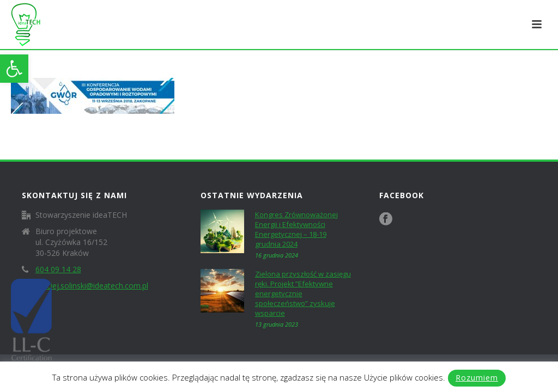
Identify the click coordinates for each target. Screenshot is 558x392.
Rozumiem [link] (477, 378)
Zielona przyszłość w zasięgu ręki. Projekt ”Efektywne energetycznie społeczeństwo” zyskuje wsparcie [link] (303, 293)
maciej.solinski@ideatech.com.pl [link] (92, 286)
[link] (14, 69)
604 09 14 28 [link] (58, 269)
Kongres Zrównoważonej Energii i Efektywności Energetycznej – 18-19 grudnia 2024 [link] (296, 229)
